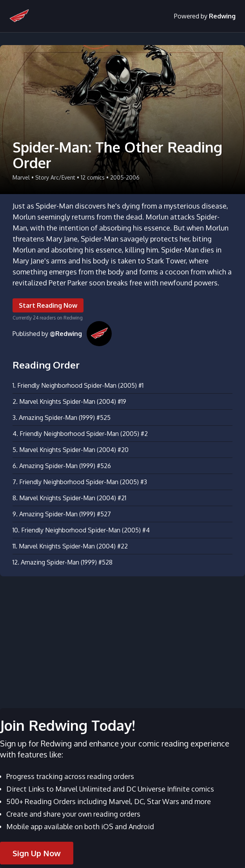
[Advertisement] (122, 637)
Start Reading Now (48, 305)
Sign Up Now (37, 853)
